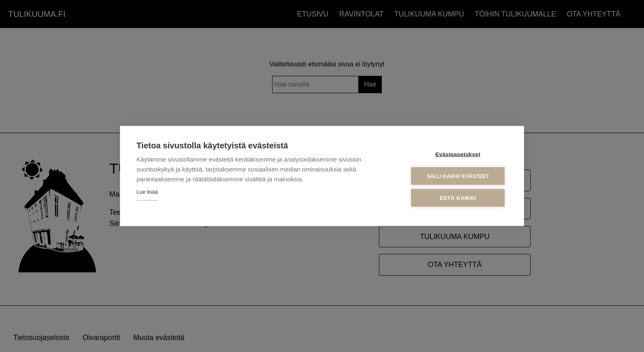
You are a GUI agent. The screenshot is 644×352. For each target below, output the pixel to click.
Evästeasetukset (458, 154)
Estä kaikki (458, 198)
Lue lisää (147, 192)
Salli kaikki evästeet (458, 176)
